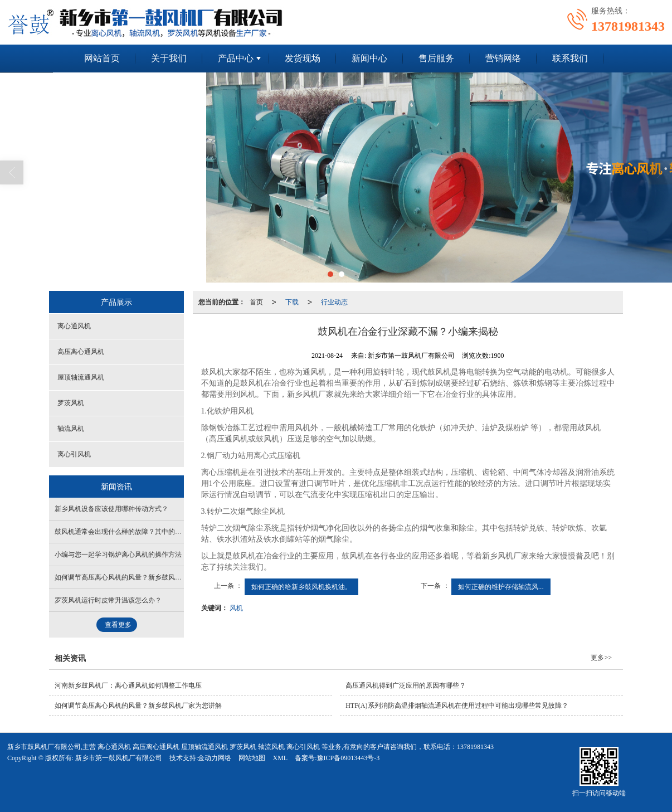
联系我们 (570, 58)
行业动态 (334, 302)
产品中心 (236, 58)
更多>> (601, 658)
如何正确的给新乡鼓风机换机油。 (301, 587)
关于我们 (169, 58)
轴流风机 (71, 429)
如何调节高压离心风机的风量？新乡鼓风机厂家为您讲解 (138, 577)
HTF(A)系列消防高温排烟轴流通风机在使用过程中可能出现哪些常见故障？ (457, 706)
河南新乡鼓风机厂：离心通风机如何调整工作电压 (128, 685)
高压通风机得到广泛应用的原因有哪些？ (406, 685)
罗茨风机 (71, 403)
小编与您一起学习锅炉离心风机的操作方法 (118, 555)
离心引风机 (74, 454)
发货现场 (303, 58)
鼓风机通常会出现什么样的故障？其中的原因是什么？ (135, 532)
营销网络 (503, 58)
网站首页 (102, 58)
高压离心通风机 (81, 352)
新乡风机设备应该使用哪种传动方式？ (111, 509)
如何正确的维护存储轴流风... (501, 587)
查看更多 (118, 625)
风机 (236, 608)
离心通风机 (74, 326)
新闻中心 (369, 58)
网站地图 (252, 758)
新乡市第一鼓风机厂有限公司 (119, 758)
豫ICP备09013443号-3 (349, 758)
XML (280, 758)
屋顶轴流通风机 (81, 377)
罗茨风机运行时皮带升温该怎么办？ (108, 600)
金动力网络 (215, 758)
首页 (256, 302)
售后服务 (436, 58)
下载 (292, 302)
